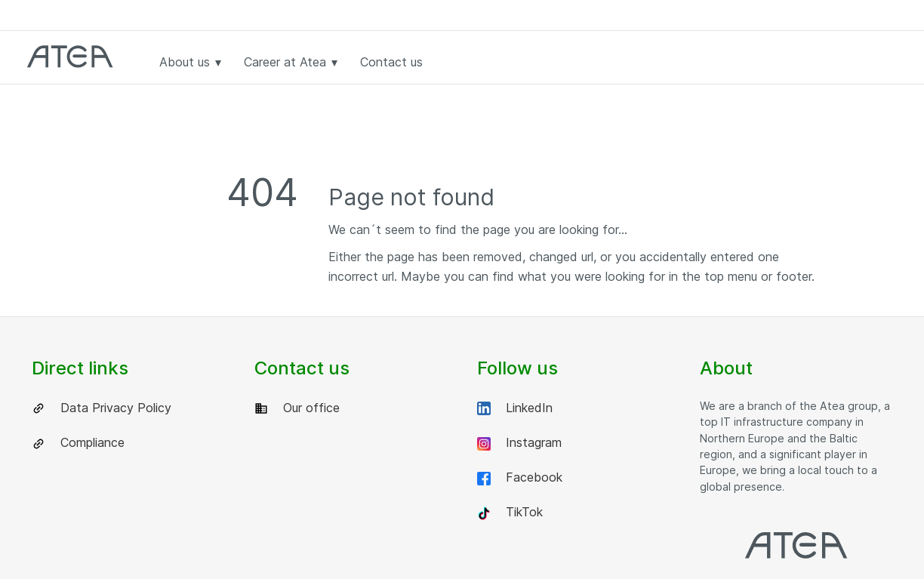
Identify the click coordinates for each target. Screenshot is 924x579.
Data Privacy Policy (102, 408)
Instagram (519, 443)
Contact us (391, 62)
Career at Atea (291, 62)
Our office (297, 408)
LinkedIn (515, 408)
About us (190, 62)
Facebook (520, 477)
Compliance (78, 443)
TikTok (510, 512)
